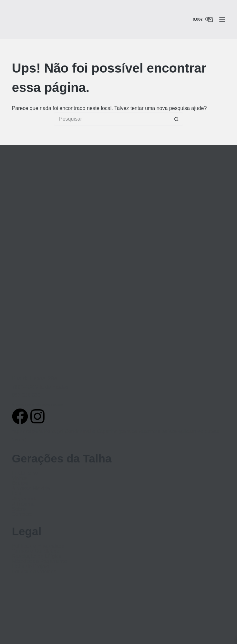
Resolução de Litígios (37, 556)
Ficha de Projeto (31, 567)
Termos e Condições (36, 551)
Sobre (19, 509)
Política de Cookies (34, 572)
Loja (17, 494)
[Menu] (222, 20)
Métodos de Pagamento (39, 561)
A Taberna (24, 504)
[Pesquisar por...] (112, 119)
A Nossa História (31, 489)
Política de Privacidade (38, 546)
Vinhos (20, 478)
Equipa (20, 483)
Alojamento (25, 499)
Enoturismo (25, 473)
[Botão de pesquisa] (177, 119)
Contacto (22, 514)
